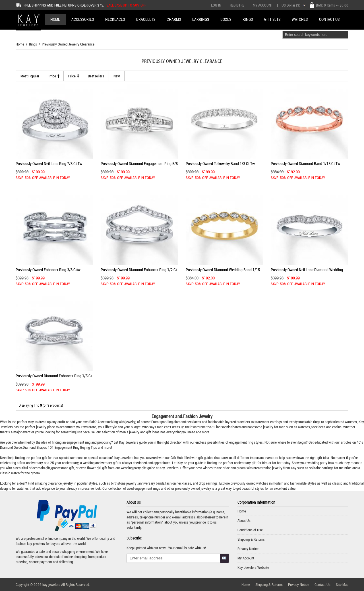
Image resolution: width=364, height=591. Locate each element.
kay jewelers (36, 543)
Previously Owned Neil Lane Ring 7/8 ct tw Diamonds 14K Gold (49, 166)
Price (52, 76)
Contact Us (322, 584)
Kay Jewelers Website (253, 567)
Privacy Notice (248, 549)
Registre (237, 5)
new (117, 76)
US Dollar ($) (291, 5)
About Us (244, 520)
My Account (263, 5)
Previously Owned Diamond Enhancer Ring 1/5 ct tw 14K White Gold (54, 378)
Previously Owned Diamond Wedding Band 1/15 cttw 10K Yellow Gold (223, 272)
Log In (216, 5)
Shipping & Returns (251, 539)
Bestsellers (96, 76)
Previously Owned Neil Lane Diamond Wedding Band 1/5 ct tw (307, 272)
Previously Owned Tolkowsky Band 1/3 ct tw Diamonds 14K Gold (220, 166)
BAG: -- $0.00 (332, 5)
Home (55, 19)
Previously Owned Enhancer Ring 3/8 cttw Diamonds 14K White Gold (48, 272)
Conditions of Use (250, 530)
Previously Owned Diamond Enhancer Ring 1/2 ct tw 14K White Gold (139, 272)
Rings (33, 44)
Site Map (342, 584)
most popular (30, 76)
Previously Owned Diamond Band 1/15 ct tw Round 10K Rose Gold (305, 166)
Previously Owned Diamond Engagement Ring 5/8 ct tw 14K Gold (139, 166)
